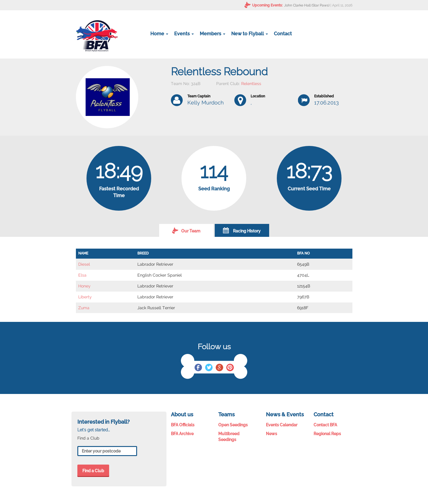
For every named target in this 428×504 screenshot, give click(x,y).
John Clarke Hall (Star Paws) (307, 5)
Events (184, 34)
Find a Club (93, 471)
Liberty (85, 297)
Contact (283, 34)
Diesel (84, 264)
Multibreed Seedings (229, 437)
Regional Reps (327, 434)
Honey (84, 286)
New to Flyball (250, 34)
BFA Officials (183, 425)
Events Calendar (282, 425)
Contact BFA (325, 425)
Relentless (251, 84)
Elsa (82, 275)
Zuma (84, 308)
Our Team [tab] (186, 230)
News (272, 434)
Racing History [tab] (242, 230)
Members (213, 34)
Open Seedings (233, 425)
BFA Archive (182, 434)
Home (159, 34)
